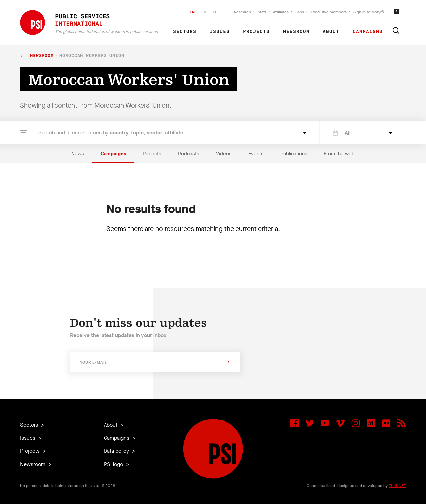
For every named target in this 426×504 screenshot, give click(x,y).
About (331, 32)
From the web (339, 154)
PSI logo (114, 464)
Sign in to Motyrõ (369, 12)
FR (204, 12)
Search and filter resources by (111, 133)
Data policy (117, 451)
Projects (256, 32)
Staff (262, 12)
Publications (294, 154)
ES (215, 12)
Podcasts (189, 154)
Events (256, 154)
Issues (220, 32)
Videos (224, 154)
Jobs (300, 12)
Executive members (329, 12)
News (78, 154)
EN (192, 12)
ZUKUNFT (397, 486)
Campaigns (368, 32)
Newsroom (296, 32)
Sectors (185, 32)
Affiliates (281, 12)
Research (242, 12)
